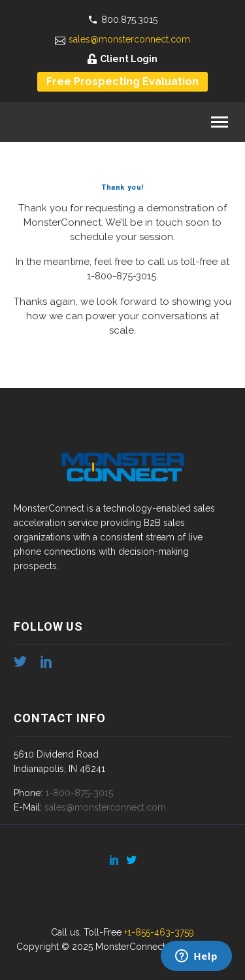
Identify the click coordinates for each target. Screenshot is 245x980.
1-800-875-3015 (122, 276)
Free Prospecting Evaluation (122, 81)
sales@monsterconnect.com (129, 39)
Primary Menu (220, 122)
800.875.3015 (129, 20)
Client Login (129, 59)
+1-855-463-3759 (159, 932)
